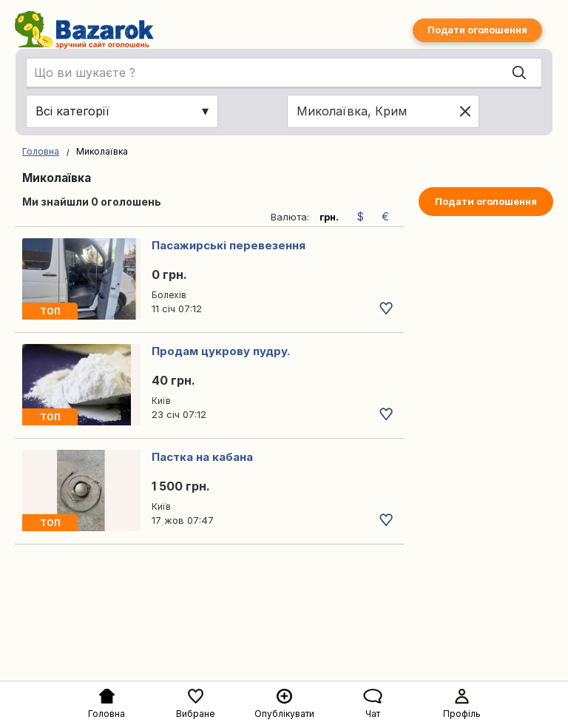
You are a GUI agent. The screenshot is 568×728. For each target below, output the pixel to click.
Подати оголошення (477, 30)
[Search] (519, 73)
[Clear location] (465, 111)
